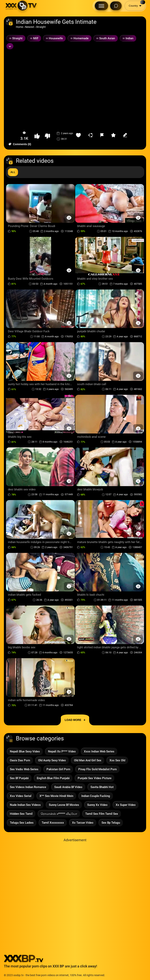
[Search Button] (116, 6)
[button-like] (37, 136)
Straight (41, 27)
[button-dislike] (47, 136)
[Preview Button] (69, 218)
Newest (30, 27)
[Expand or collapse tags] (10, 46)
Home (19, 27)
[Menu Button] (101, 6)
